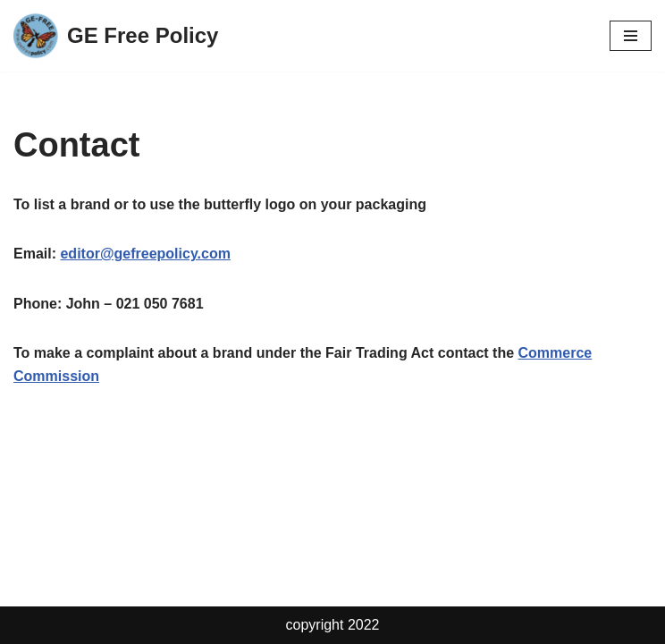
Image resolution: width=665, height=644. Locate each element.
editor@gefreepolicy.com (145, 254)
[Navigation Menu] (631, 36)
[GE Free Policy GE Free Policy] (116, 36)
